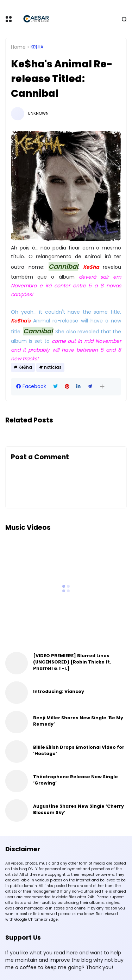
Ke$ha (37, 47)
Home (18, 47)
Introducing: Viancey (59, 691)
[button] (102, 386)
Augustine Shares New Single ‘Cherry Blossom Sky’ (78, 809)
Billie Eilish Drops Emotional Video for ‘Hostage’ (79, 750)
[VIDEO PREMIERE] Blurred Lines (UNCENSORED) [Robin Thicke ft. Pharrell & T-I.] (72, 662)
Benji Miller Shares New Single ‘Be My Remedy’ (78, 721)
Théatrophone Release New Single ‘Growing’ (76, 780)
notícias (53, 367)
